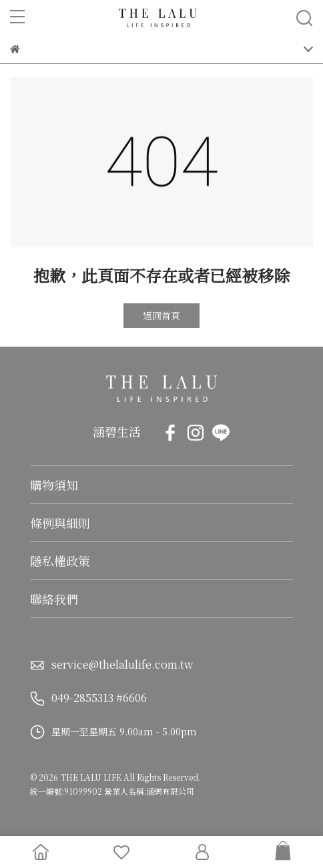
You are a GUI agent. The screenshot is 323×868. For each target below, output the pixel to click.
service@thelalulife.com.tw (122, 664)
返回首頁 (161, 315)
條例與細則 (60, 523)
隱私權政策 (60, 561)
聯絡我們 (54, 599)
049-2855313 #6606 (99, 698)
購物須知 (54, 485)
